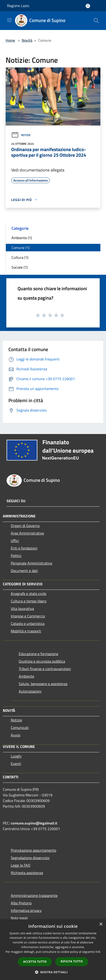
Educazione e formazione (38, 654)
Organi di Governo (25, 526)
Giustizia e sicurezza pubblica (42, 661)
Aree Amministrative (27, 533)
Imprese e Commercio (28, 616)
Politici (16, 556)
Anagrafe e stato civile (29, 594)
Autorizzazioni (30, 691)
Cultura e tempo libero (29, 601)
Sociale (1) (20, 267)
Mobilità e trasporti (26, 631)
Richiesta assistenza (27, 873)
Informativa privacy (26, 910)
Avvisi (16, 735)
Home (10, 40)
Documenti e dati (24, 571)
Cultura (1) (20, 257)
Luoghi (16, 756)
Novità (27, 40)
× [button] (101, 924)
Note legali (19, 918)
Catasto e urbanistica (28, 624)
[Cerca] (96, 21)
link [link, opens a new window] (98, 952)
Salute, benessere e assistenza (43, 684)
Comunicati (20, 728)
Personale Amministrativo (31, 563)
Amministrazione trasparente (34, 895)
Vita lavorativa (22, 609)
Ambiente (26, 676)
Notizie (21, 135)
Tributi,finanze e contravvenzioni (45, 669)
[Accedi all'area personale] (88, 6)
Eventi (16, 764)
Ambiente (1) (22, 238)
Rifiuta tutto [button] (72, 961)
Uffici (15, 541)
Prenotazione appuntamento (33, 850)
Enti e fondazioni (24, 548)
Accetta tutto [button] (35, 962)
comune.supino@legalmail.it (34, 823)
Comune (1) (20, 248)
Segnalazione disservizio (30, 858)
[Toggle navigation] (9, 20)
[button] (53, 972)
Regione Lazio (18, 6)
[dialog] (53, 950)
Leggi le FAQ (21, 865)
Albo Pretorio (21, 903)
